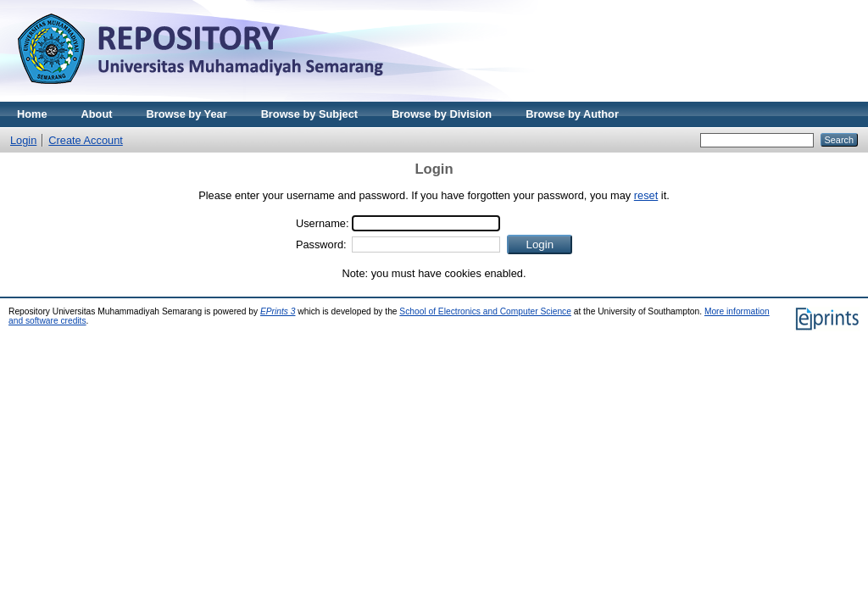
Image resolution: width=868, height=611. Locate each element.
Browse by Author (572, 114)
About (97, 114)
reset (646, 195)
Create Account (86, 140)
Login (23, 140)
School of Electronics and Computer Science (485, 311)
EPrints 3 (278, 311)
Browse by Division (442, 114)
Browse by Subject (310, 114)
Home (32, 114)
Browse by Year (187, 114)
